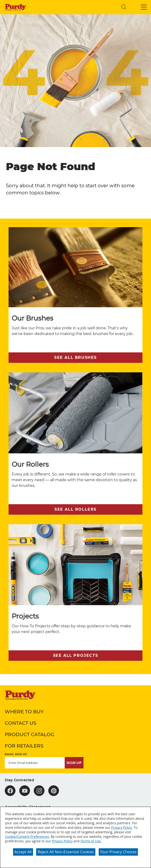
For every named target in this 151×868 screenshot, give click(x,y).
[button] (144, 7)
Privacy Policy (121, 827)
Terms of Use (91, 841)
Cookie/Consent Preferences (27, 837)
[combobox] (78, 7)
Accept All (23, 852)
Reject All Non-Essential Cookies (66, 852)
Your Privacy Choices (118, 852)
